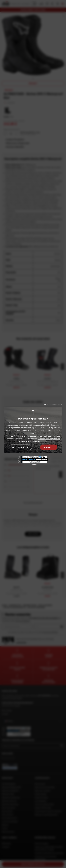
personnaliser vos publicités (49, 439)
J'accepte (49, 447)
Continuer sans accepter (52, 404)
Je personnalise (20, 447)
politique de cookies (52, 436)
